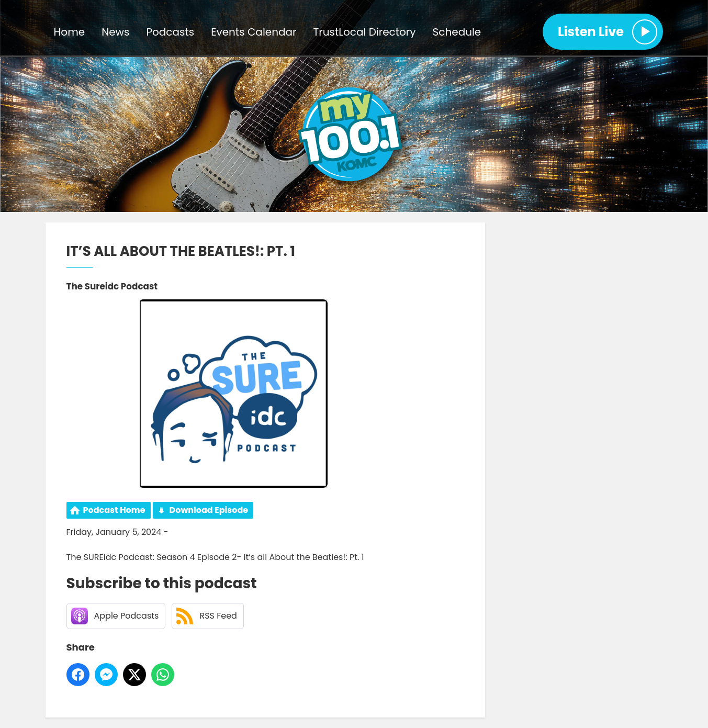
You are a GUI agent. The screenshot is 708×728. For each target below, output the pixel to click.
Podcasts (170, 32)
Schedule (457, 32)
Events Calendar (254, 32)
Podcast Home (114, 510)
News (115, 32)
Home (70, 32)
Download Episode (209, 510)
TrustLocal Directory (365, 32)
